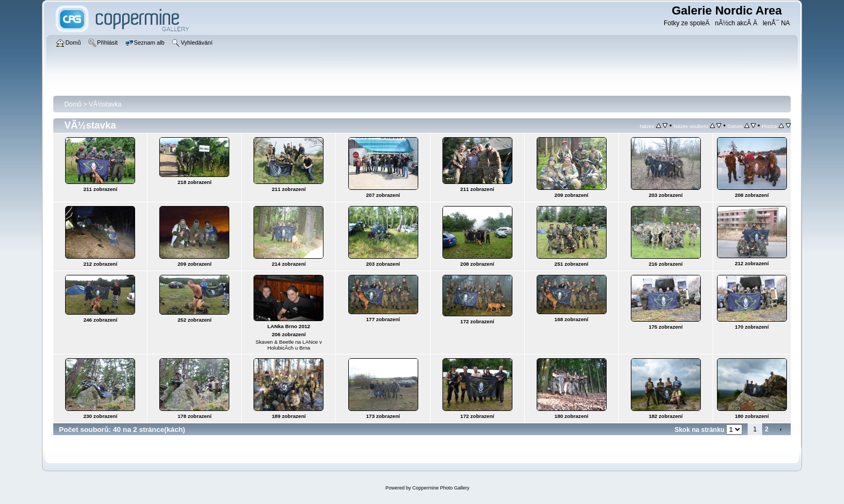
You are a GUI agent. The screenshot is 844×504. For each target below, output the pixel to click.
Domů (73, 104)
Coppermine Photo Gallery (441, 488)
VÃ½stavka (105, 104)
